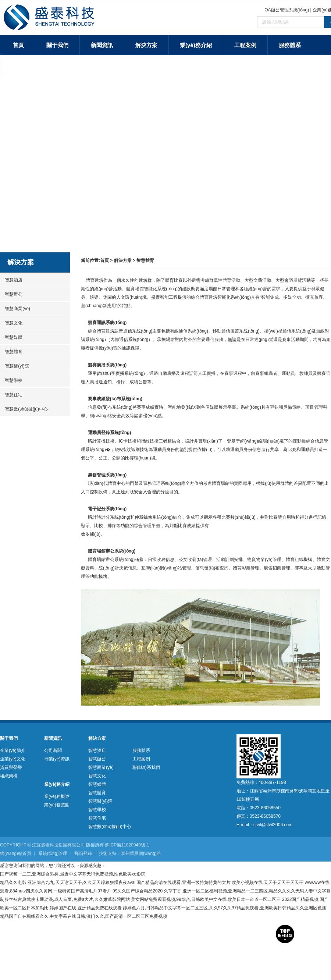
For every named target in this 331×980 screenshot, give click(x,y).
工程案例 (245, 45)
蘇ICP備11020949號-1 (127, 845)
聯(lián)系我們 (31, 65)
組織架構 (9, 776)
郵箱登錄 (83, 853)
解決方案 (146, 45)
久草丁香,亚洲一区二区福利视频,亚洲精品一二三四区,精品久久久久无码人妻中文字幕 (247, 891)
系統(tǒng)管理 (53, 853)
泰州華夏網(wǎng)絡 (141, 853)
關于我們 (57, 45)
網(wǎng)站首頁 (16, 853)
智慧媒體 (11, 337)
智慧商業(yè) (15, 309)
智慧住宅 (11, 395)
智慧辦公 (11, 294)
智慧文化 (11, 323)
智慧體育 (11, 352)
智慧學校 (11, 380)
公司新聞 (53, 750)
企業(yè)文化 (13, 759)
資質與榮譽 (11, 767)
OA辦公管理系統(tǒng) (287, 10)
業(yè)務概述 (57, 796)
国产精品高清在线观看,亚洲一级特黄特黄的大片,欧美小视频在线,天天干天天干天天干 (220, 883)
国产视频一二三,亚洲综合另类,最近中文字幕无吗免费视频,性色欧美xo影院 (73, 874)
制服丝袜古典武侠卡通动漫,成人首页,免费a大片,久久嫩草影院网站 (65, 899)
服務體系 (290, 45)
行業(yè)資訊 (57, 759)
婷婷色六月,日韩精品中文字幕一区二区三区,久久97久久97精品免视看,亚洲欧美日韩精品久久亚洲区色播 (225, 908)
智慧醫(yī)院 (15, 366)
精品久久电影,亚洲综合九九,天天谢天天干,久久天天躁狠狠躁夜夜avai (68, 883)
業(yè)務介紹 (196, 45)
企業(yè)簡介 (13, 750)
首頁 (18, 45)
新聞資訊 (102, 45)
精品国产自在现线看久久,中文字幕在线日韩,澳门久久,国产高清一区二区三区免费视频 (83, 916)
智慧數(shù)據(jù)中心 (24, 409)
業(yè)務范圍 (57, 805)
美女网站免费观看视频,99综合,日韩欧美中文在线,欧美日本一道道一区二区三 (206, 899)
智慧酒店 (11, 280)
